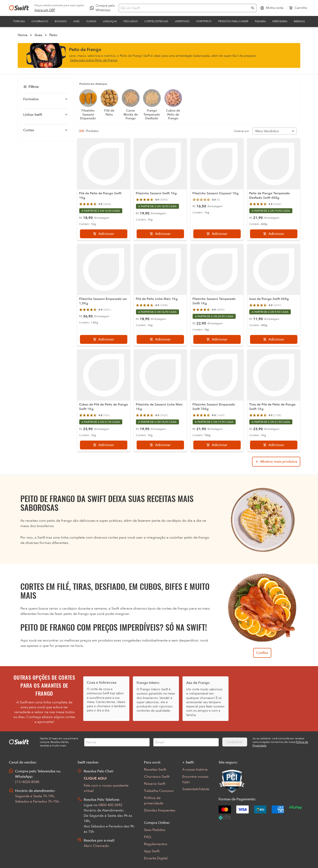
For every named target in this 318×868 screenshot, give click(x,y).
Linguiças (110, 21)
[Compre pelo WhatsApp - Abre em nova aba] (103, 8)
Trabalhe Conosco (159, 791)
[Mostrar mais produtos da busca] (276, 462)
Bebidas (299, 21)
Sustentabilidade (196, 789)
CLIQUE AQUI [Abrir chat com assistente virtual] (95, 778)
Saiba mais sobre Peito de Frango (94, 60)
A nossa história (195, 770)
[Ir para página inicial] (19, 8)
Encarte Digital (156, 858)
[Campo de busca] (185, 8)
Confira (262, 653)
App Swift (152, 851)
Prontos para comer (233, 21)
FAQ (147, 837)
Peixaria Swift (155, 784)
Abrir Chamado (96, 846)
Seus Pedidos (155, 830)
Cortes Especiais (156, 21)
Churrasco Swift (157, 777)
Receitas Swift (155, 770)
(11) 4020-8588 (27, 782)
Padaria (260, 21)
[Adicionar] (104, 234)
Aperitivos (182, 21)
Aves (77, 21)
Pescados (131, 21)
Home (23, 35)
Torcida (19, 21)
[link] (45, 10)
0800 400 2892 (110, 805)
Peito (53, 35)
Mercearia (280, 21)
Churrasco (40, 21)
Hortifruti (204, 21)
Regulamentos (156, 844)
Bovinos (61, 21)
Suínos (91, 21)
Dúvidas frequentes (160, 810)
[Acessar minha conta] (272, 8)
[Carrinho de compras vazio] (298, 8)
